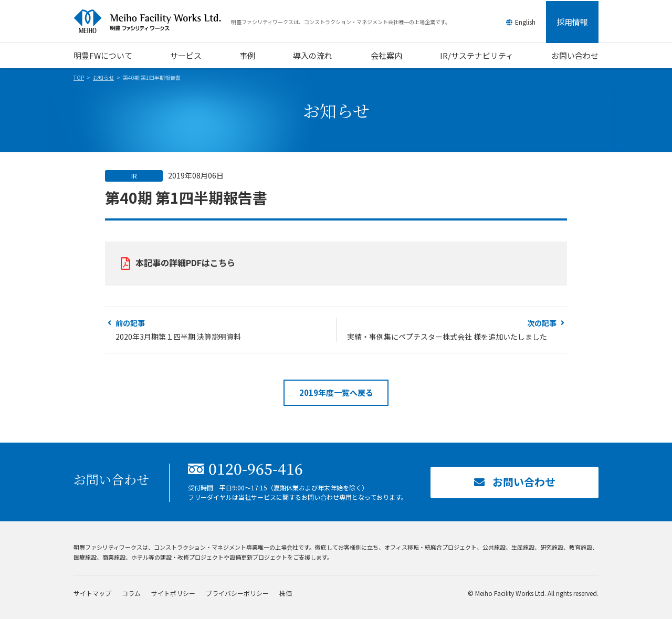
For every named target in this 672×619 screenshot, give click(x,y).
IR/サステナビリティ (477, 55)
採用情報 (572, 22)
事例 (247, 55)
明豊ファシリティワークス (152, 22)
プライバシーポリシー (237, 593)
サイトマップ (92, 593)
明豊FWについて (103, 55)
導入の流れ (313, 55)
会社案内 (386, 55)
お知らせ (103, 77)
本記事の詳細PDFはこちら (185, 263)
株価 (286, 593)
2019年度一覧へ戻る (336, 392)
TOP (79, 77)
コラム (131, 593)
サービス (186, 55)
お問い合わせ (575, 55)
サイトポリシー (173, 593)
